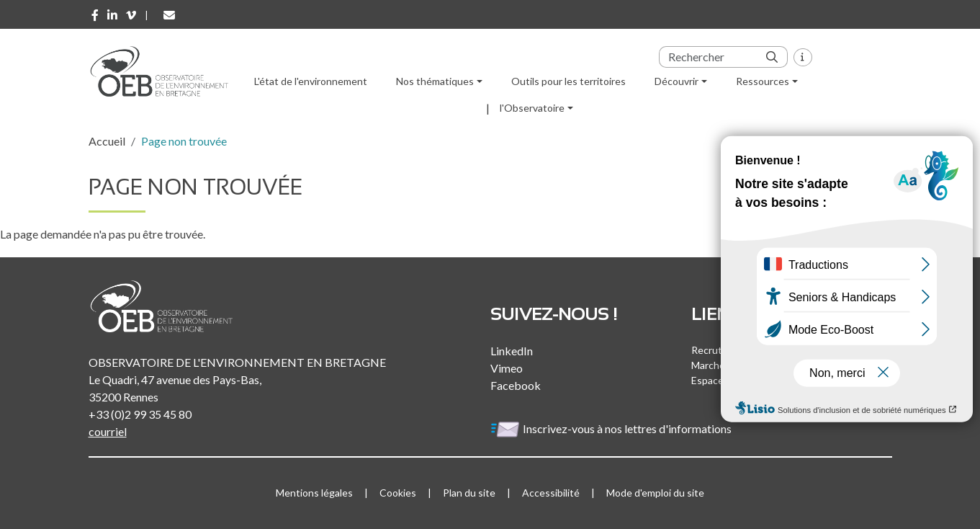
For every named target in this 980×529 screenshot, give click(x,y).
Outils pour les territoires (568, 81)
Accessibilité (551, 493)
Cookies (398, 493)
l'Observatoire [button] (532, 108)
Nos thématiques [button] (435, 81)
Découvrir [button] (676, 81)
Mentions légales (314, 493)
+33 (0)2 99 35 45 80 (140, 414)
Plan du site (469, 493)
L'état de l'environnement (311, 81)
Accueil (107, 141)
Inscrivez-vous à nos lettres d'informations (612, 428)
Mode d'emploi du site (655, 493)
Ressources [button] (763, 81)
